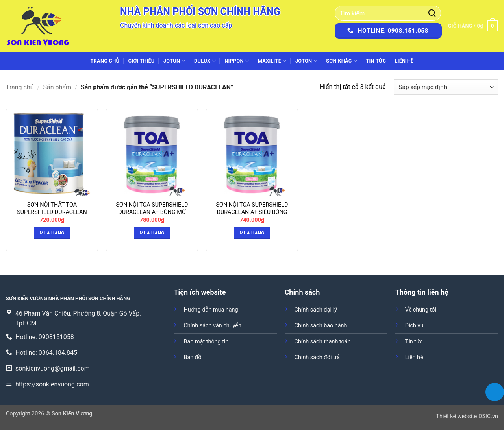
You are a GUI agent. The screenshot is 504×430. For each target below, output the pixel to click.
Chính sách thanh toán (323, 342)
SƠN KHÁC (342, 61)
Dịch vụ (414, 326)
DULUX (205, 61)
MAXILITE (272, 61)
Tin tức (376, 61)
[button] (473, 26)
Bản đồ (192, 357)
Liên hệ (404, 61)
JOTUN (174, 61)
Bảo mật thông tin (206, 342)
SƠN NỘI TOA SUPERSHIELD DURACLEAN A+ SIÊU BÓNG (252, 209)
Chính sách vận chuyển (212, 326)
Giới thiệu (142, 61)
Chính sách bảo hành (321, 326)
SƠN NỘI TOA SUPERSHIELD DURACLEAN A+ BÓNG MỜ (152, 209)
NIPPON (237, 61)
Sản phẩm (57, 87)
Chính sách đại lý (316, 310)
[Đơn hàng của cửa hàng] (446, 87)
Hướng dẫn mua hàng (211, 310)
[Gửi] (432, 13)
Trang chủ (105, 61)
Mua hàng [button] (52, 233)
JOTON (306, 61)
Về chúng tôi (421, 310)
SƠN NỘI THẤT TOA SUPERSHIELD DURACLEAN (52, 209)
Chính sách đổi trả (317, 357)
